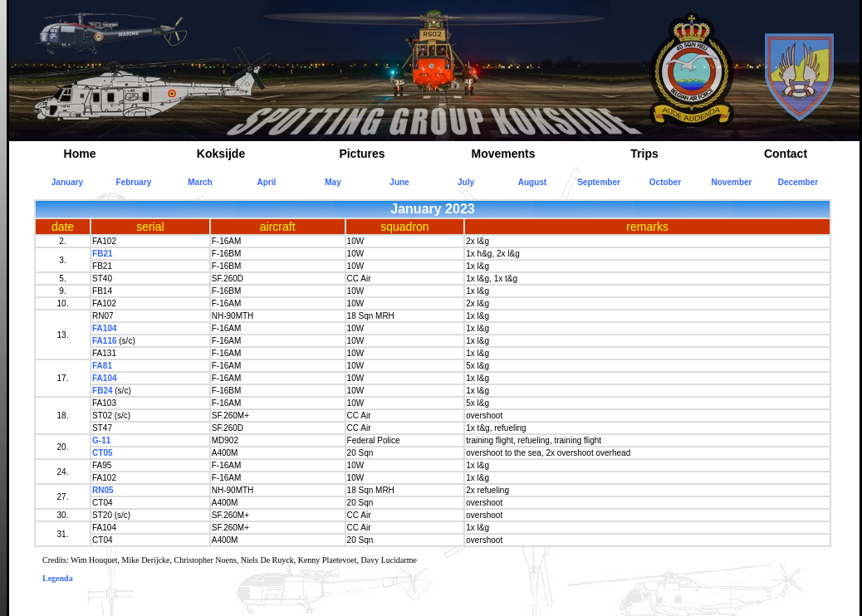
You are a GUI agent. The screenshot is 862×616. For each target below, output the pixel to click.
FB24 (102, 391)
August (532, 182)
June (399, 182)
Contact (786, 154)
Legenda (58, 578)
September (599, 182)
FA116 (104, 341)
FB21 (102, 254)
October (665, 182)
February (134, 182)
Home (80, 154)
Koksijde (221, 154)
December (798, 182)
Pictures (362, 154)
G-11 (101, 440)
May (333, 182)
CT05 (102, 453)
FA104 (104, 328)
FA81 (102, 366)
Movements (503, 154)
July (466, 182)
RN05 (103, 490)
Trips (644, 154)
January (67, 182)
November (732, 182)
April (267, 182)
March (200, 182)
